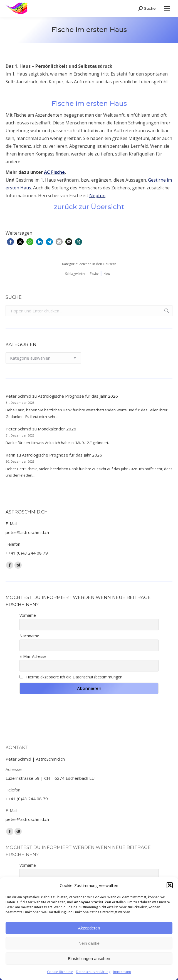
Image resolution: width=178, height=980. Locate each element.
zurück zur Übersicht (89, 207)
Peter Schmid (18, 396)
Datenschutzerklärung (93, 972)
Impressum (122, 972)
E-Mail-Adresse (33, 656)
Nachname (29, 636)
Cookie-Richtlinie (60, 972)
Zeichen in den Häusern (98, 264)
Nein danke (89, 943)
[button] (170, 885)
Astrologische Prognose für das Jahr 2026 (78, 396)
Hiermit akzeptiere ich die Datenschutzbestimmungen (74, 677)
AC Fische (54, 172)
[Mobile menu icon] (167, 8)
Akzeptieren (89, 928)
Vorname (28, 615)
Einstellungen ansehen (89, 958)
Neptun (97, 196)
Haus (107, 274)
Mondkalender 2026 (57, 429)
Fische (94, 274)
